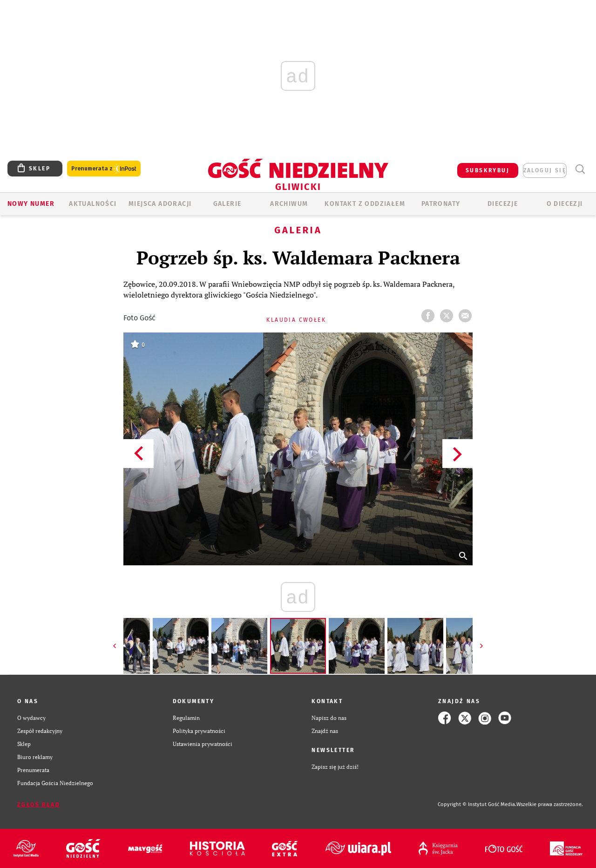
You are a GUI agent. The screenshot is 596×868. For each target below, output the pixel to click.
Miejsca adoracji (160, 204)
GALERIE (227, 204)
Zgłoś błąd (39, 805)
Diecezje (503, 204)
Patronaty (441, 204)
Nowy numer (31, 204)
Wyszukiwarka (580, 169)
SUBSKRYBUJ (488, 170)
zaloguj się (545, 170)
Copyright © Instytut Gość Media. (477, 804)
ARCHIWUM (289, 204)
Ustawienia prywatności (203, 744)
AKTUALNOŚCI (93, 204)
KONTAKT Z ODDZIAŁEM (365, 204)
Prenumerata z (104, 169)
